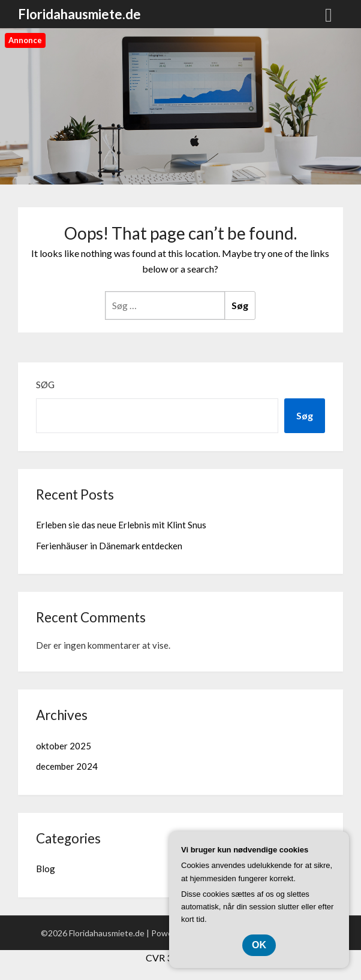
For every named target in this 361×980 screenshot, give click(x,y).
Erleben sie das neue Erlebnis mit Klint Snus (121, 525)
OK (259, 945)
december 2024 (67, 766)
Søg (45, 385)
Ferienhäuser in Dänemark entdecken (109, 546)
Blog (46, 869)
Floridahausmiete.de (79, 14)
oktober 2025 (64, 746)
